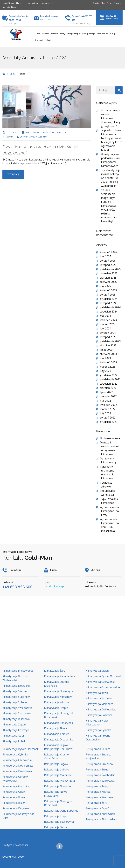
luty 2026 (105, 256)
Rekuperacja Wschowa (99, 797)
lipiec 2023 (106, 350)
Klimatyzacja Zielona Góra (60, 676)
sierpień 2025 (108, 278)
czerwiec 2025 (108, 282)
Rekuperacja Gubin (14, 792)
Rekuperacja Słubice (98, 749)
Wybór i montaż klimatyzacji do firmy (110, 511)
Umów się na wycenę (112, 17)
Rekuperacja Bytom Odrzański (21, 749)
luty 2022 (105, 413)
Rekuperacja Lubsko (57, 769)
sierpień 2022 (108, 388)
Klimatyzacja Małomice (99, 704)
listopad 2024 (108, 303)
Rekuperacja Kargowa (16, 808)
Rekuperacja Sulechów (99, 764)
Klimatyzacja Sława (55, 728)
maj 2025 (105, 286)
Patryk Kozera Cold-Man (35, 137)
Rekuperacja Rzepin (56, 816)
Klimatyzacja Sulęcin (15, 702)
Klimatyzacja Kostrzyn (16, 730)
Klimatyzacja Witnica (56, 702)
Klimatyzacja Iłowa (97, 693)
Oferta (96, 3)
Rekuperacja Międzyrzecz (59, 781)
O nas (37, 34)
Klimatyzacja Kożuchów (58, 697)
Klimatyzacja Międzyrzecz (18, 671)
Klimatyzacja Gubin (14, 736)
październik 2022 (110, 379)
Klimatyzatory (58, 34)
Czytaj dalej (13, 174)
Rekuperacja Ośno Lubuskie (61, 811)
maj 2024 (105, 316)
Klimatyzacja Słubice (15, 691)
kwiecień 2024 (108, 320)
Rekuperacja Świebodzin (101, 775)
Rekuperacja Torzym (98, 786)
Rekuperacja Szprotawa (100, 781)
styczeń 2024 (108, 333)
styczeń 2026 (108, 261)
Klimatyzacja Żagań (14, 724)
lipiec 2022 (106, 392)
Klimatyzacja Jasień (97, 671)
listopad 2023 (108, 337)
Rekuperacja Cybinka (15, 754)
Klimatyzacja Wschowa (16, 719)
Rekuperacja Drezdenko (17, 771)
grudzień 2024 (109, 299)
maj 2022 (105, 401)
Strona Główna (114, 3)
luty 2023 (105, 371)
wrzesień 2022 (109, 384)
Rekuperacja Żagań (97, 808)
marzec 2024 (108, 324)
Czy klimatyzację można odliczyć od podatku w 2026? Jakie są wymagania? (110, 178)
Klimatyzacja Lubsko (15, 741)
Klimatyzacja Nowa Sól (16, 686)
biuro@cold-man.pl (49, 16)
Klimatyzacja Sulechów (16, 697)
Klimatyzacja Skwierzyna (59, 691)
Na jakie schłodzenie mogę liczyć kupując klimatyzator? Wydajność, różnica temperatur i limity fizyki (109, 206)
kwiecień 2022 (108, 405)
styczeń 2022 (108, 418)
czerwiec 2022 (108, 396)
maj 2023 (105, 358)
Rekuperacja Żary (96, 803)
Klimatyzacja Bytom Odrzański (104, 676)
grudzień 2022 (109, 375)
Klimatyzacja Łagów (56, 745)
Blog (103, 3)
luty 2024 (105, 328)
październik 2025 (110, 269)
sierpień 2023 (108, 345)
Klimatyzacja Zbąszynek (59, 723)
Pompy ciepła (74, 34)
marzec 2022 (108, 409)
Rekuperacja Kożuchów (58, 749)
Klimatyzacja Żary (55, 671)
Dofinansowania (110, 438)
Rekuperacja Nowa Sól (58, 786)
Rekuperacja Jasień (14, 803)
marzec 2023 (108, 367)
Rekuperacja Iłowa (14, 797)
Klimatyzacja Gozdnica (99, 715)
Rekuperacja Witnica (98, 792)
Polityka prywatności (15, 845)
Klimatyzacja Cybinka (98, 730)
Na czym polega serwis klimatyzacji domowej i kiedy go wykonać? (111, 118)
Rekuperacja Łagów (56, 764)
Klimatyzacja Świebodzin (17, 708)
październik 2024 (110, 307)
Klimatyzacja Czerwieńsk (101, 682)
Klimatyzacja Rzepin (56, 708)
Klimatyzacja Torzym (57, 734)
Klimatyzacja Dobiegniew (101, 709)
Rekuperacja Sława (56, 827)
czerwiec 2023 (108, 354)
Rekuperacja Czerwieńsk (17, 760)
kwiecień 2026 (108, 252)
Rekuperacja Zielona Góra (102, 819)
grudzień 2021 (109, 422)
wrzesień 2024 (109, 312)
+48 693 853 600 (17, 587)
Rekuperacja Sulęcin (98, 769)
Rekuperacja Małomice (58, 775)
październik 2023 (110, 341)
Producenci (103, 34)
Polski (47, 40)
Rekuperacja (89, 34)
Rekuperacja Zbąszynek (100, 814)
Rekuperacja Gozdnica (16, 786)
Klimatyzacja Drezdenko (59, 739)
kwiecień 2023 (108, 362)
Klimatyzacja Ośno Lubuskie (103, 687)
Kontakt (39, 40)
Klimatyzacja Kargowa (99, 698)
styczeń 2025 (108, 295)
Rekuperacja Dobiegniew (18, 766)
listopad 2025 (108, 265)
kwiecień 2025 (108, 290)
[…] (64, 163)
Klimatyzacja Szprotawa (17, 713)
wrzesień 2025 (109, 273)
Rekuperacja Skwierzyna (59, 822)
